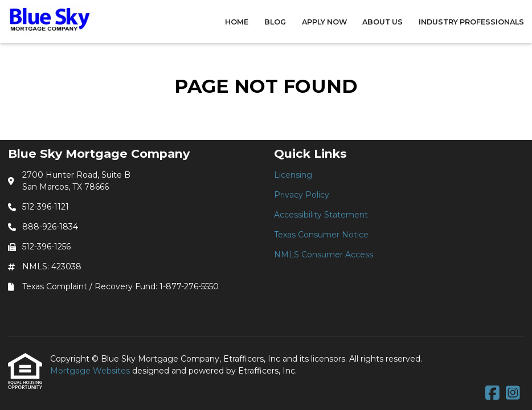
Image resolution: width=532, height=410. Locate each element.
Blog (275, 22)
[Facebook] (492, 393)
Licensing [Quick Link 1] (293, 175)
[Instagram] (513, 393)
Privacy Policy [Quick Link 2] (302, 195)
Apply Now (324, 22)
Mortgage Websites (91, 371)
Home (237, 22)
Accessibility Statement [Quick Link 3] (321, 215)
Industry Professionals (471, 22)
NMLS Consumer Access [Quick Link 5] (324, 255)
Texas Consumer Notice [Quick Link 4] (321, 235)
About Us (382, 22)
